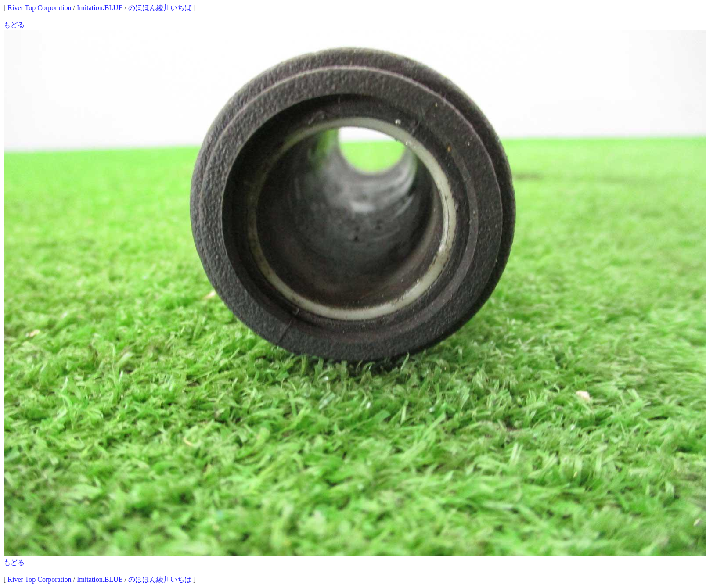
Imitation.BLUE (100, 8)
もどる (14, 25)
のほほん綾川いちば (160, 8)
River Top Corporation (39, 8)
